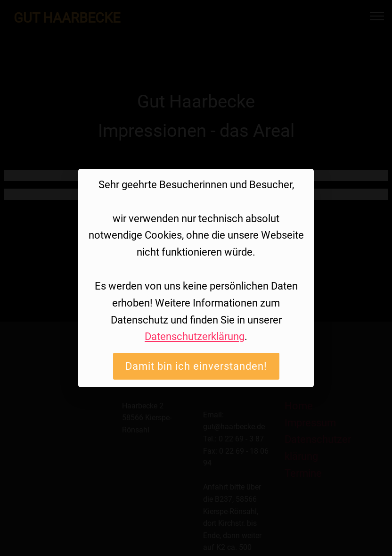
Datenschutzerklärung (195, 336)
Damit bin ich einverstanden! (196, 366)
